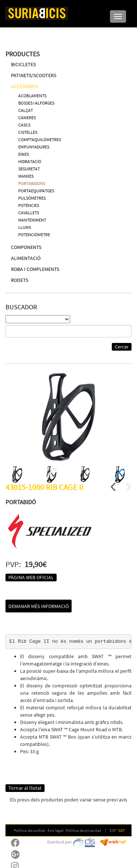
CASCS (24, 125)
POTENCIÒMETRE (34, 235)
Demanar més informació (39, 606)
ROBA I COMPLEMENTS (35, 269)
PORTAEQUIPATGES (36, 191)
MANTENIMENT (32, 220)
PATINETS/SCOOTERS (34, 75)
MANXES (26, 176)
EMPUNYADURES (34, 147)
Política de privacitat (83, 830)
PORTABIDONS (32, 183)
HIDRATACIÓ (30, 161)
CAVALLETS (29, 213)
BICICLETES (23, 64)
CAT (122, 830)
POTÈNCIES (29, 205)
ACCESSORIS (24, 86)
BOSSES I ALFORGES (36, 103)
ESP (113, 830)
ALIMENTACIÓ (26, 258)
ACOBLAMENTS (32, 96)
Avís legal (56, 830)
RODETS (20, 280)
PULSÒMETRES (32, 198)
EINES (24, 154)
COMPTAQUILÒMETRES (40, 139)
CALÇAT (26, 110)
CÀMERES (27, 118)
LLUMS (25, 227)
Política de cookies (30, 830)
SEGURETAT (29, 169)
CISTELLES (28, 132)
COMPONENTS (26, 247)
